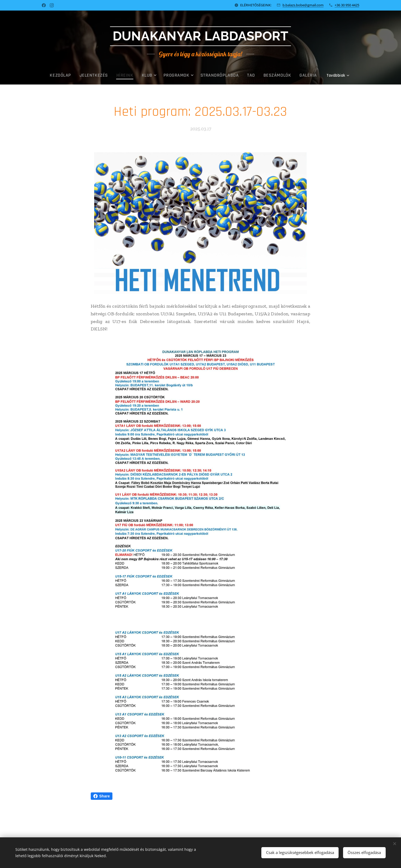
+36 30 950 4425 (347, 5)
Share (102, 796)
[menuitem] (75, 75)
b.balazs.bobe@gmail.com (303, 5)
